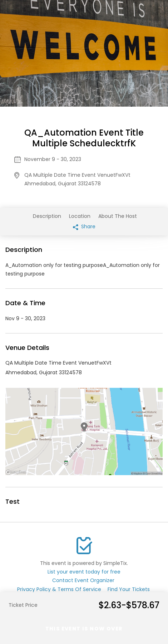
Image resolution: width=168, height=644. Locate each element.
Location (80, 216)
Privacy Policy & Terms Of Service (59, 589)
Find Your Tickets (129, 589)
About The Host (118, 216)
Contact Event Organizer (83, 580)
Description (47, 216)
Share (84, 226)
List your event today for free (84, 572)
